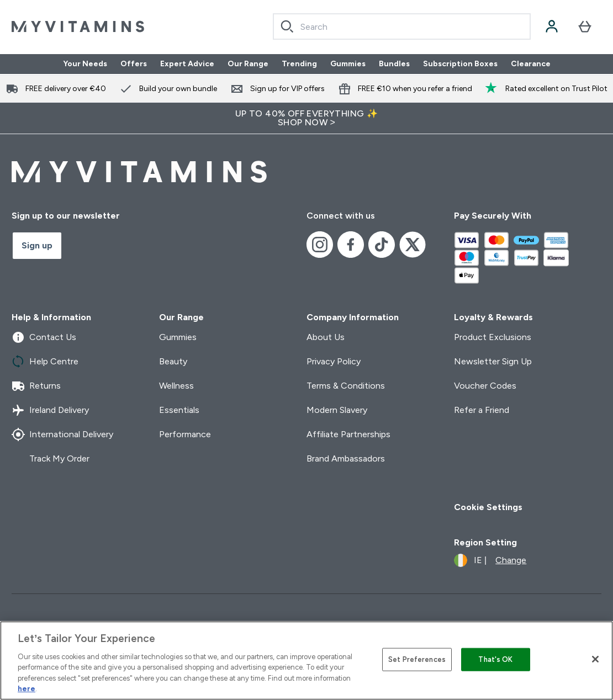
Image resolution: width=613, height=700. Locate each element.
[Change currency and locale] (490, 560)
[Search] (287, 26)
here (27, 689)
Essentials (179, 410)
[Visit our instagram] (320, 245)
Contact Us (44, 337)
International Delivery (62, 434)
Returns (36, 386)
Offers (134, 64)
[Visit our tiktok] (382, 245)
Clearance (531, 64)
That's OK (495, 659)
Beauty (173, 361)
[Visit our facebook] (351, 245)
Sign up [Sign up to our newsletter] (37, 245)
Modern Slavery (337, 410)
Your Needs (85, 64)
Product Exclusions (493, 337)
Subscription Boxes (460, 64)
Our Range (248, 64)
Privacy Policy (334, 361)
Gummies (348, 64)
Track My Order (51, 459)
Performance (185, 434)
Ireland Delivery (50, 410)
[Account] (552, 26)
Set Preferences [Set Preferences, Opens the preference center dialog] (417, 659)
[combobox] (402, 26)
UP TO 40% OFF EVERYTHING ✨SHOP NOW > (306, 118)
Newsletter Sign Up (493, 361)
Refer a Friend (482, 410)
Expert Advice (187, 64)
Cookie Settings (488, 507)
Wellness (176, 386)
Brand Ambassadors (346, 458)
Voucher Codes (485, 386)
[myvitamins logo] (78, 26)
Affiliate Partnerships (348, 434)
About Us (326, 337)
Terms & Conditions (346, 386)
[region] (306, 661)
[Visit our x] (413, 245)
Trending (299, 64)
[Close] (595, 659)
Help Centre (45, 362)
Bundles (394, 64)
